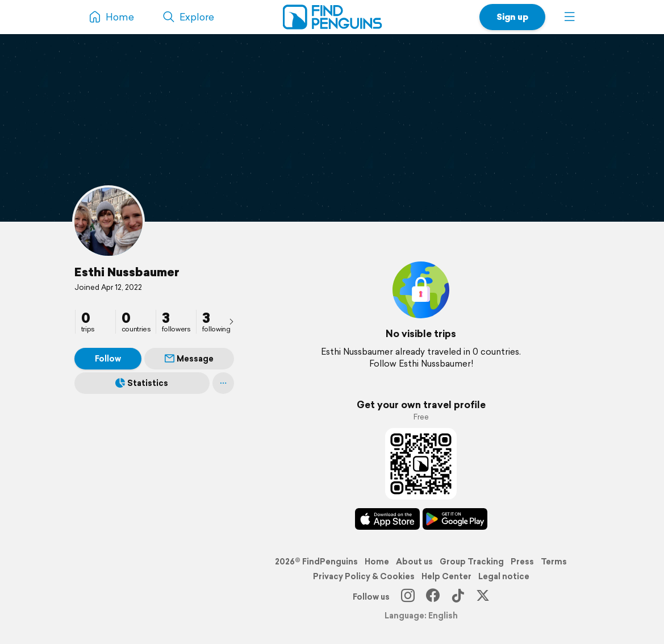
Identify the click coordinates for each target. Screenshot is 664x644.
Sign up (512, 17)
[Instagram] (408, 597)
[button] (570, 17)
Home (377, 562)
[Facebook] (433, 597)
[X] (483, 597)
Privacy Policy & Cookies (364, 576)
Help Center (446, 576)
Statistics (142, 383)
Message (189, 359)
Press (522, 562)
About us (414, 562)
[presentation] (231, 321)
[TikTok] (458, 597)
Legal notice (504, 576)
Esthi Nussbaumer (127, 272)
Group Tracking (472, 562)
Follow (108, 359)
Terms (554, 562)
